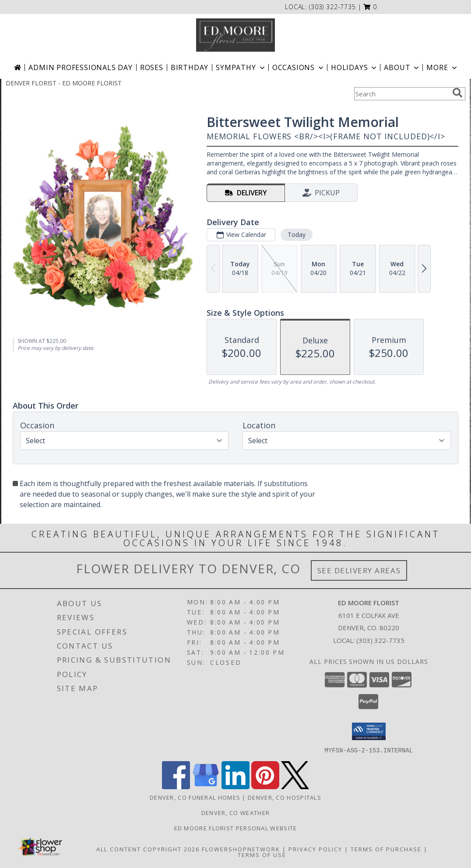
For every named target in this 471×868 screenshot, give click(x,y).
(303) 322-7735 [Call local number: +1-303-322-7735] (332, 7)
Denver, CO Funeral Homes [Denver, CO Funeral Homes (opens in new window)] (195, 797)
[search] (457, 93)
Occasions (299, 67)
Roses (152, 67)
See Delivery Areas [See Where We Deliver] (359, 570)
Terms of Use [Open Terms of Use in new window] (262, 854)
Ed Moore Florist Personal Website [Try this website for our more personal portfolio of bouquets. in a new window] (236, 828)
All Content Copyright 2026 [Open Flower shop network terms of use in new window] (148, 849)
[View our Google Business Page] (206, 786)
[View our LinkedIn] (235, 786)
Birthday (190, 67)
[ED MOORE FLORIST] (235, 35)
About (402, 67)
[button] (370, 7)
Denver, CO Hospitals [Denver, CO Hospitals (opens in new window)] (285, 797)
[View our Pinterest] (265, 786)
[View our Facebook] (176, 786)
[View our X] (295, 786)
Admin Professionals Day (80, 67)
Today (297, 235)
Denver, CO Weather (235, 812)
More (442, 67)
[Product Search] (401, 94)
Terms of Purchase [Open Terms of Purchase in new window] (386, 849)
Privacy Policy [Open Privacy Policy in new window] (315, 849)
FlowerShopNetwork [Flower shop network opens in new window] (241, 849)
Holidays (355, 67)
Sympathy (241, 67)
